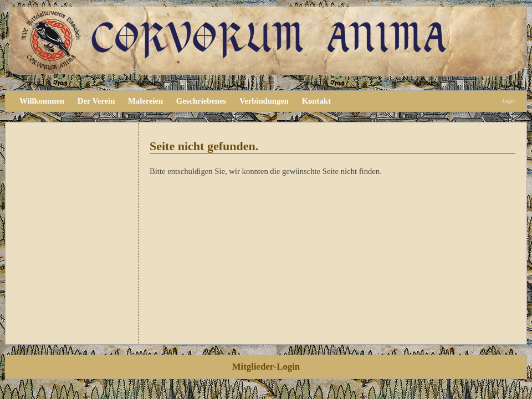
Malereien (145, 101)
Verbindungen (264, 101)
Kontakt (316, 101)
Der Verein (96, 101)
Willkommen (42, 101)
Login (509, 101)
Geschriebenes (201, 101)
